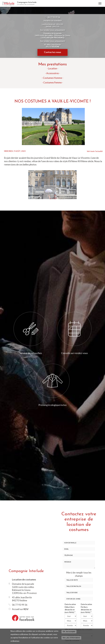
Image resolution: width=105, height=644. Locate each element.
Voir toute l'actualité (95, 151)
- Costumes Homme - (52, 78)
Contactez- (53, 52)
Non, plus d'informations (71, 638)
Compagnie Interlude (56, 3)
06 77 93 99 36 (54, 17)
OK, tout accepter (69, 632)
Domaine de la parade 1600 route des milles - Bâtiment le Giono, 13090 (53, 35)
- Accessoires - (53, 73)
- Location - (53, 68)
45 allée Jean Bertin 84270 (52, 46)
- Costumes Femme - (52, 82)
